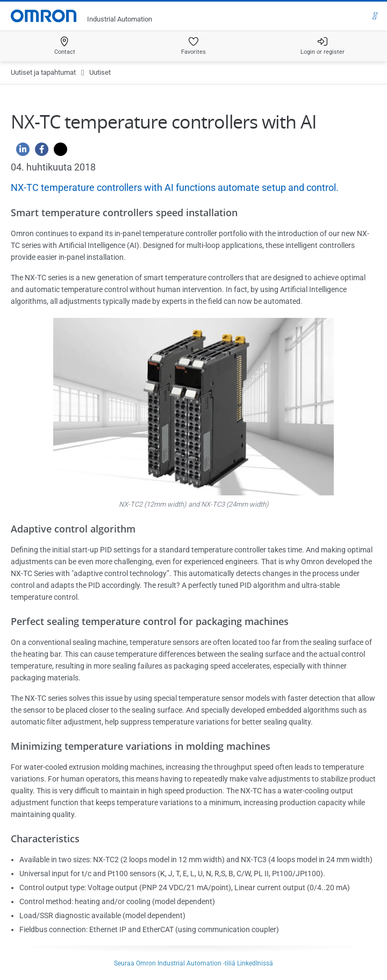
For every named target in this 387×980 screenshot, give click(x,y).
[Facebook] (39, 152)
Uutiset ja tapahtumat (43, 72)
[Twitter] (58, 152)
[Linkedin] (20, 152)
